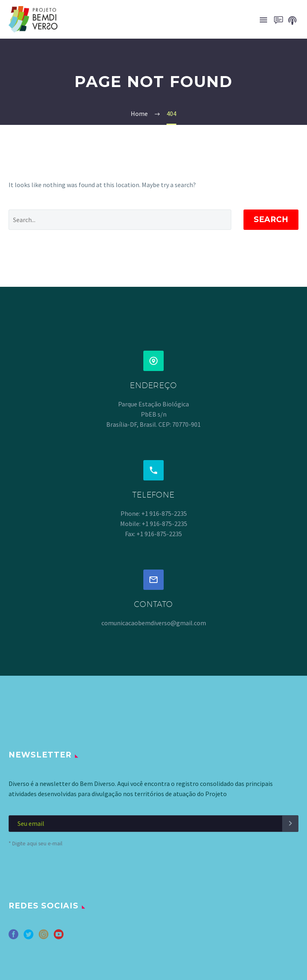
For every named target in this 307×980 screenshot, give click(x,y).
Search (271, 219)
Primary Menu (263, 20)
